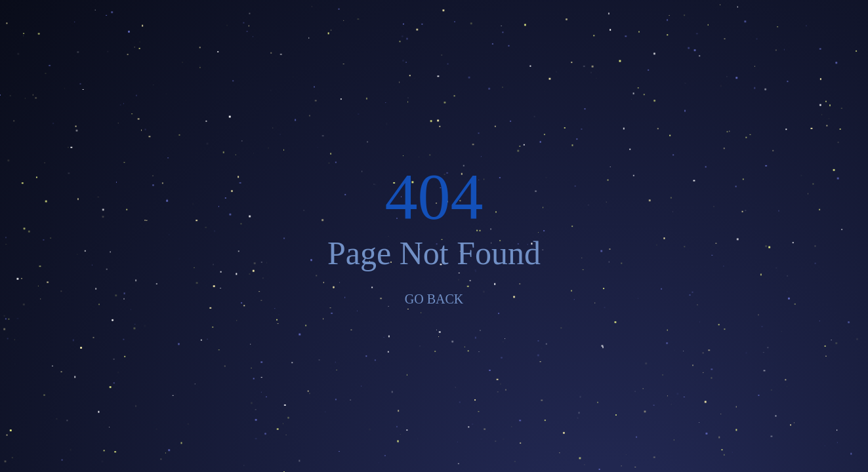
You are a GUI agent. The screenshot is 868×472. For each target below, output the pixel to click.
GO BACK (434, 299)
